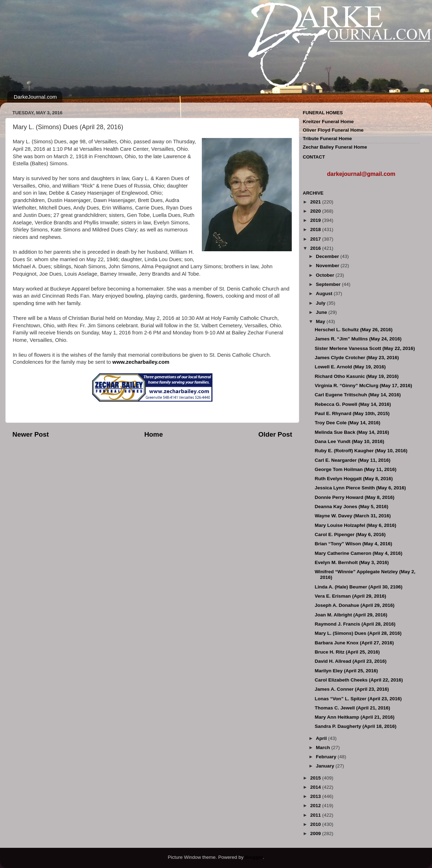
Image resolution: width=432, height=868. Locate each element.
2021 (316, 202)
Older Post (275, 434)
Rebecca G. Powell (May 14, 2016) (353, 404)
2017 (316, 239)
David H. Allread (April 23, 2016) (351, 661)
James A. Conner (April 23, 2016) (352, 689)
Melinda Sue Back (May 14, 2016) (352, 432)
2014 (316, 787)
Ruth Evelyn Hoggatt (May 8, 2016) (354, 479)
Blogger (254, 857)
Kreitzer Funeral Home (328, 122)
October (326, 275)
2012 (316, 806)
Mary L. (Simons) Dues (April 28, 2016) (358, 633)
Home (153, 434)
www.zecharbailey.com (141, 362)
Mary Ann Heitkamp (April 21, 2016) (355, 717)
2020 (316, 211)
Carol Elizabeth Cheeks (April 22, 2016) (359, 680)
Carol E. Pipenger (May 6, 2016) (350, 534)
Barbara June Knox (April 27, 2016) (354, 643)
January (326, 766)
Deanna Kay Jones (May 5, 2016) (352, 507)
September (329, 284)
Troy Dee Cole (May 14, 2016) (348, 423)
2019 (316, 220)
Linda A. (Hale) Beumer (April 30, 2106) (359, 587)
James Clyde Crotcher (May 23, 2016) (357, 358)
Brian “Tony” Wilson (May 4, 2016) (354, 544)
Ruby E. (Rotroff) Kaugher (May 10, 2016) (361, 451)
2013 (316, 796)
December (328, 256)
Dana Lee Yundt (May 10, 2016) (349, 441)
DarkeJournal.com (35, 97)
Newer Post (31, 434)
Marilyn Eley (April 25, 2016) (346, 671)
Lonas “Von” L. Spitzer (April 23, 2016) (358, 699)
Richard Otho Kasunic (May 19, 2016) (357, 376)
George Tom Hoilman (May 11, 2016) (356, 469)
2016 (316, 248)
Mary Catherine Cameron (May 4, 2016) (359, 553)
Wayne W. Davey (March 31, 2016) (353, 516)
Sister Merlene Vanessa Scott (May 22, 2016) (365, 348)
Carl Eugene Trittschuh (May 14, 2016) (358, 395)
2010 (316, 824)
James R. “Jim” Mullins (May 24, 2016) (358, 339)
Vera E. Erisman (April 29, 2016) (351, 596)
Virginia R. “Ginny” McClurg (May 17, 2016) (363, 386)
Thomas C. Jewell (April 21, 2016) (353, 708)
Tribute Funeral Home (327, 139)
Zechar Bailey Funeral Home (335, 147)
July (321, 303)
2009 (316, 833)
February (327, 757)
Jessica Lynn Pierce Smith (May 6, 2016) (360, 488)
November (328, 266)
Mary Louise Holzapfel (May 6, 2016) (356, 525)
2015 (316, 778)
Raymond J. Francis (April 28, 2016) (355, 624)
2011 (316, 815)
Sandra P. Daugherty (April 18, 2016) (356, 726)
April (322, 738)
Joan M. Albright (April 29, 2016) (351, 615)
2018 (316, 229)
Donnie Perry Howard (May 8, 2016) (355, 497)
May (321, 321)
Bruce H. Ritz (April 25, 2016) (347, 652)
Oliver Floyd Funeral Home (333, 130)
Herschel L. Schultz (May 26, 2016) (354, 330)
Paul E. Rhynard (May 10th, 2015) (352, 413)
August (325, 294)
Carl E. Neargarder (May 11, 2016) (353, 460)
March (324, 748)
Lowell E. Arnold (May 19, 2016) (350, 367)
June (322, 312)
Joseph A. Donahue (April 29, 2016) (355, 605)
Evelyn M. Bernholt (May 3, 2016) (352, 562)
